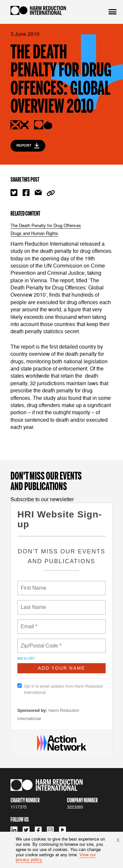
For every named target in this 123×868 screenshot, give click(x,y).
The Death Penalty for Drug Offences (46, 226)
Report (28, 146)
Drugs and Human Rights (34, 234)
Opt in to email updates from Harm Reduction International (60, 689)
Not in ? (26, 658)
